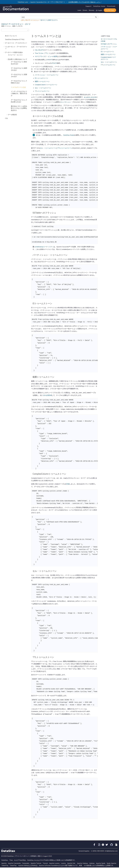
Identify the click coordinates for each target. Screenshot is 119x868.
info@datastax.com (111, 846)
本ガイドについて (11, 36)
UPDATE (54, 63)
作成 (68, 481)
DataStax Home (99, 6)
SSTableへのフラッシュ (109, 44)
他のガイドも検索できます (48, 20)
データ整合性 (12, 115)
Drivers (85, 10)
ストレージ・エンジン (15, 55)
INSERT (50, 60)
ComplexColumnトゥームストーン (46, 84)
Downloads (111, 6)
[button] (4, 36)
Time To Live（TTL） (42, 53)
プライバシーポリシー (22, 852)
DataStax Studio (69, 134)
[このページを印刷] (116, 31)
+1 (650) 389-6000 (97, 846)
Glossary (92, 10)
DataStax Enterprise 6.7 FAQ (15, 39)
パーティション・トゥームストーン (47, 75)
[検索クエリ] (60, 17)
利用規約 (34, 852)
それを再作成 (47, 392)
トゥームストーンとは (18, 87)
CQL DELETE (39, 50)
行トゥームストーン (41, 78)
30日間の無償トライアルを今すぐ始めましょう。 (85, 2)
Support (88, 6)
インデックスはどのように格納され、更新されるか (19, 93)
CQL (7, 118)
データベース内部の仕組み (14, 52)
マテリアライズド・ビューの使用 (46, 56)
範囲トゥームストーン (42, 81)
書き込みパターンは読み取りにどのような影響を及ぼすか (19, 108)
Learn (79, 10)
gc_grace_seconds (90, 97)
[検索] (96, 17)
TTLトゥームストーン (42, 91)
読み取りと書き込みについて (18, 59)
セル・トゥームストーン (43, 88)
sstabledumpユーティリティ (44, 244)
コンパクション (66, 102)
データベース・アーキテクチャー (16, 43)
